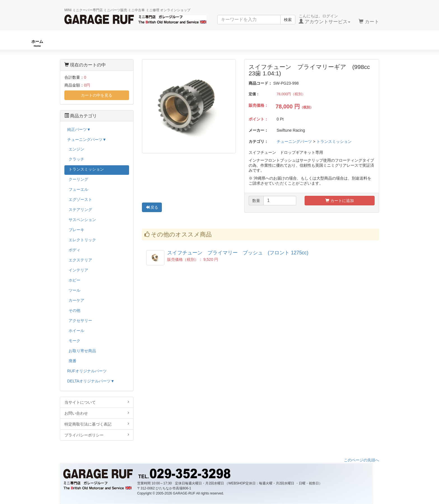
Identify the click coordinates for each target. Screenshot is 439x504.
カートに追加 (340, 201)
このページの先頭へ (361, 460)
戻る (152, 207)
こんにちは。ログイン (325, 19)
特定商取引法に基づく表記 (97, 424)
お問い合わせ (97, 413)
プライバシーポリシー (97, 435)
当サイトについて (97, 402)
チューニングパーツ (221, 43)
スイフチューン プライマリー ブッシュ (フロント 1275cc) (238, 253)
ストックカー (396, 43)
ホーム (37, 43)
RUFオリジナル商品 (124, 43)
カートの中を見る (97, 95)
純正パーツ (312, 43)
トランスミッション (334, 141)
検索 (288, 20)
